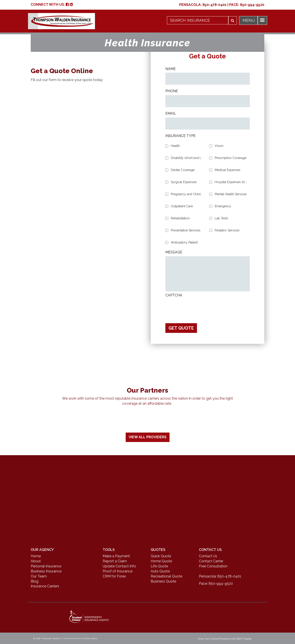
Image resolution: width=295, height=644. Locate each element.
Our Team (39, 576)
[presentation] (199, 308)
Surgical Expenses (184, 182)
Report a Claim (115, 561)
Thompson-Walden (51, 638)
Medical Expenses (228, 170)
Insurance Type (181, 136)
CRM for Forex (114, 576)
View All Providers (148, 437)
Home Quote (161, 561)
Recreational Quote (166, 576)
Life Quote (159, 566)
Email (171, 113)
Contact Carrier (211, 561)
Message (174, 252)
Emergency (223, 206)
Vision (219, 146)
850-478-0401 (215, 5)
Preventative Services (186, 230)
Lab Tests (221, 218)
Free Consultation (213, 566)
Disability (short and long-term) (187, 158)
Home (36, 556)
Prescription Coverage (231, 158)
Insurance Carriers (45, 586)
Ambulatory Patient (184, 242)
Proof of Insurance (118, 571)
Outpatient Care (182, 206)
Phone (172, 91)
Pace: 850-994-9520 (216, 584)
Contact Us (208, 556)
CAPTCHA (174, 295)
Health (175, 146)
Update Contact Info (119, 566)
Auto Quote (160, 571)
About (36, 561)
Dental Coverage (183, 170)
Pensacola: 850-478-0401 (220, 576)
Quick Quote (161, 556)
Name (171, 69)
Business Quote (163, 581)
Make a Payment (116, 556)
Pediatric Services (227, 230)
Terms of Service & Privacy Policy (80, 638)
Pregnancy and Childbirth (187, 194)
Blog (35, 581)
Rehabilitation (180, 218)
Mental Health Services (231, 194)
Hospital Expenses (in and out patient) (231, 182)
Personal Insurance (46, 566)
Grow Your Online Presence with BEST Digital (225, 639)
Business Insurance (46, 571)
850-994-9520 (252, 5)
